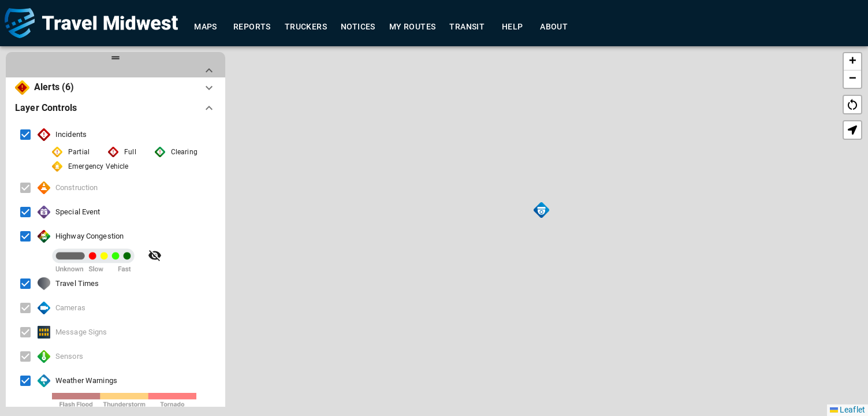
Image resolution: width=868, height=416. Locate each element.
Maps (206, 27)
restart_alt (852, 105)
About (554, 27)
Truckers (306, 27)
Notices (358, 27)
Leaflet (847, 410)
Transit (467, 27)
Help (512, 27)
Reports (252, 27)
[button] (541, 210)
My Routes (413, 27)
